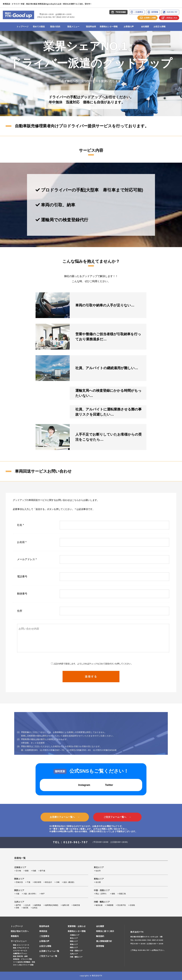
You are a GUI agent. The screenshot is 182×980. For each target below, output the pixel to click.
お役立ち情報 (160, 27)
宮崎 (17, 908)
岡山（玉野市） (102, 894)
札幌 (34, 871)
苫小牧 (18, 871)
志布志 (35, 908)
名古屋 (98, 882)
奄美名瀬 (99, 905)
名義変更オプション (20, 953)
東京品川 (48, 882)
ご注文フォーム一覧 (48, 956)
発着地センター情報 (109, 27)
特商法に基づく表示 (105, 931)
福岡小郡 (66, 905)
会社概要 (145, 27)
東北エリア (74, 938)
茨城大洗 (19, 882)
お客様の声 (129, 27)
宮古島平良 (122, 905)
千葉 (29, 882)
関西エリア (74, 947)
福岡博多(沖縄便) (52, 905)
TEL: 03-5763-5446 (138, 940)
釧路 (27, 871)
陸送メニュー (73, 27)
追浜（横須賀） (69, 882)
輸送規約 (100, 936)
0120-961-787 (144, 950)
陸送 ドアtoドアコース (21, 948)
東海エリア (74, 944)
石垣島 (132, 905)
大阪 (18, 894)
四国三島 (122, 894)
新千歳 (43, 871)
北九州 (28, 905)
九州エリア (74, 954)
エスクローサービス (20, 951)
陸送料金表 (91, 27)
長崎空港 (76, 905)
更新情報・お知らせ (77, 926)
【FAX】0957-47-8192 (65, 17)
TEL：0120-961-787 (71, 842)
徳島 (113, 894)
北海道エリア (75, 935)
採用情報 (100, 946)
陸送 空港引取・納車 (20, 956)
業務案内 (15, 936)
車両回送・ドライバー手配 (22, 959)
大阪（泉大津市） (30, 894)
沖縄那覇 (110, 905)
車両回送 (43, 931)
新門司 (18, 905)
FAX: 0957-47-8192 (155, 940)
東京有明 (38, 882)
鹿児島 (26, 908)
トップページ (22, 27)
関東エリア (74, 941)
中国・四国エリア (76, 951)
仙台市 (98, 871)
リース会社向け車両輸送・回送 (24, 962)
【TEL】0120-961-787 (46, 17)
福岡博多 (38, 905)
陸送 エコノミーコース (21, 945)
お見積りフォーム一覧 (49, 951)
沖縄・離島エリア (76, 957)
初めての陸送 (39, 27)
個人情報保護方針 (104, 941)
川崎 (58, 882)
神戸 (43, 894)
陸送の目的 (55, 27)
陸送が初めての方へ (20, 931)
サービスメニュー (19, 941)
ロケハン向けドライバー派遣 (23, 965)
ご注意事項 (44, 936)
